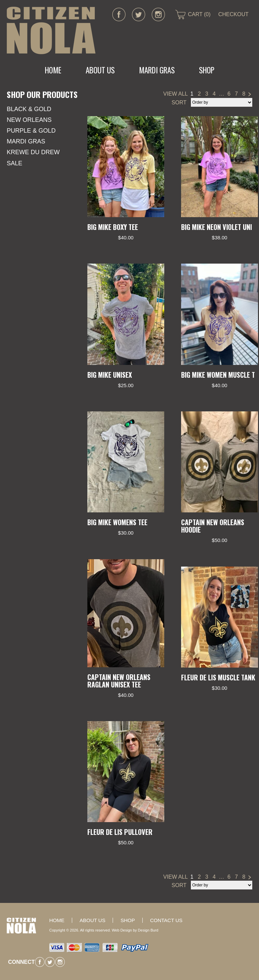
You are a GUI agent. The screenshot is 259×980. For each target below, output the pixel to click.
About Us (100, 70)
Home (53, 70)
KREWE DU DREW (33, 152)
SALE (15, 163)
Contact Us (166, 920)
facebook (119, 14)
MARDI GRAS (157, 70)
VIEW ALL (176, 94)
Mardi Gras (26, 141)
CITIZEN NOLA (51, 30)
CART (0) (199, 14)
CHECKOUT (233, 14)
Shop (207, 70)
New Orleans (29, 120)
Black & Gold (29, 109)
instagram (158, 14)
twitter (139, 14)
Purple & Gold (31, 131)
